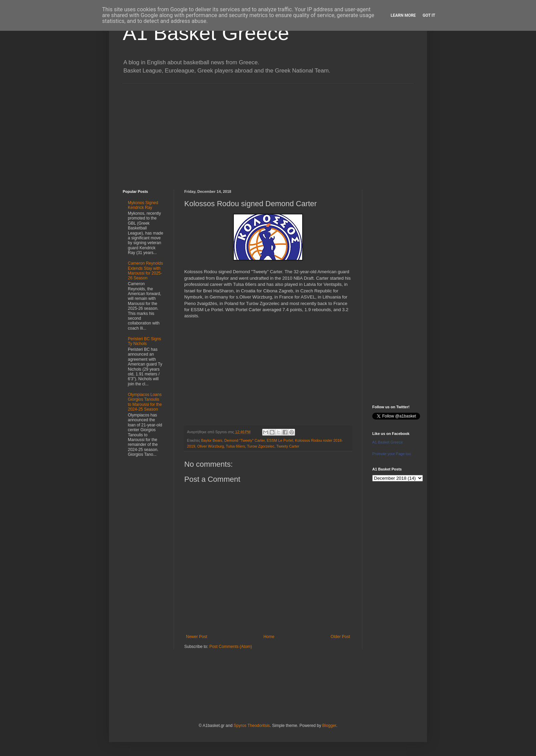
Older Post (340, 637)
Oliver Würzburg (211, 446)
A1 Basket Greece (206, 33)
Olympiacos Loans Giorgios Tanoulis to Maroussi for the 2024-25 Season (145, 402)
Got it (429, 15)
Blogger (329, 726)
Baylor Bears (212, 440)
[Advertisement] (268, 131)
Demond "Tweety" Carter (244, 440)
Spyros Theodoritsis (252, 726)
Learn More (403, 15)
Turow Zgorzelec (261, 446)
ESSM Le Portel (280, 440)
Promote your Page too (392, 454)
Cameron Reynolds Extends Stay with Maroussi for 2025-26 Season (145, 271)
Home (269, 637)
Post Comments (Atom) (231, 647)
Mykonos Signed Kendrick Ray (143, 205)
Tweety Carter (288, 446)
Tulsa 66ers (236, 446)
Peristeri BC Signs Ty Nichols (144, 341)
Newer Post (197, 637)
